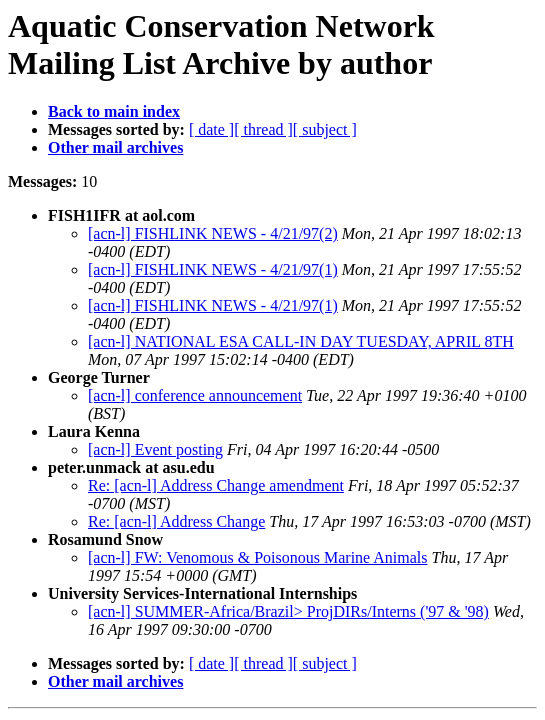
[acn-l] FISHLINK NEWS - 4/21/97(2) (213, 233)
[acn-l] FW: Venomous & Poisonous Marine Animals (258, 557)
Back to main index (114, 111)
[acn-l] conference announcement (195, 395)
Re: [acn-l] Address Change (176, 521)
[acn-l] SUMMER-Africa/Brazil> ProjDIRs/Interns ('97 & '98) (288, 611)
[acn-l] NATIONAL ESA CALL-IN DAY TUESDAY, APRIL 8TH (301, 341)
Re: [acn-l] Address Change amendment (216, 485)
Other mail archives (115, 147)
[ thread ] (263, 129)
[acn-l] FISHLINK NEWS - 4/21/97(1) (213, 269)
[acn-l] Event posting (155, 449)
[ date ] (211, 129)
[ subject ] (325, 129)
